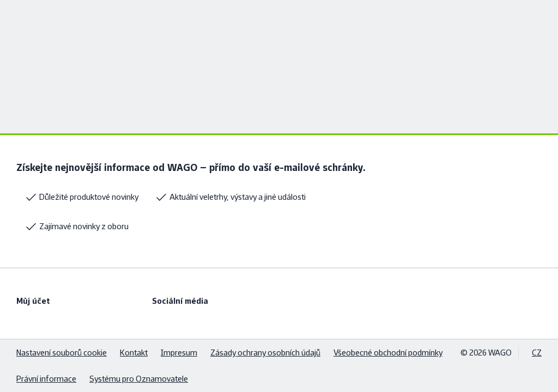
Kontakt (134, 353)
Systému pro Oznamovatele (139, 379)
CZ (537, 353)
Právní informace (46, 379)
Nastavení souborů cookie (62, 353)
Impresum (179, 353)
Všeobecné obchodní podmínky (388, 353)
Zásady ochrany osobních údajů (265, 353)
